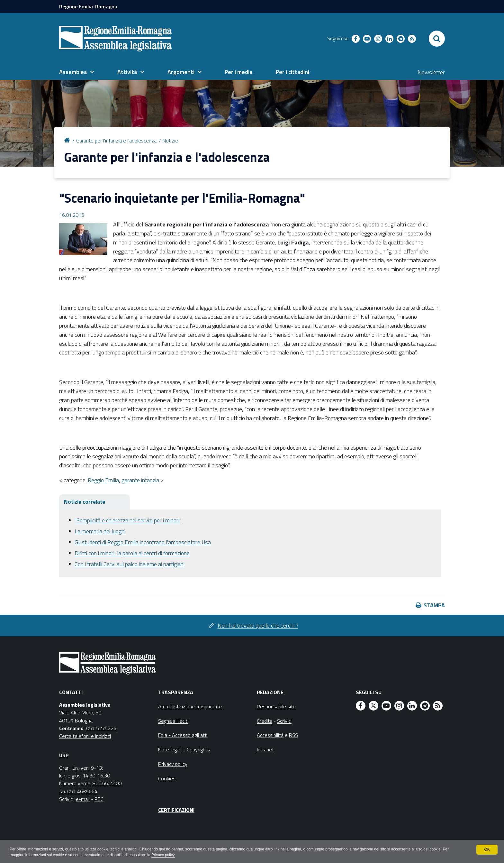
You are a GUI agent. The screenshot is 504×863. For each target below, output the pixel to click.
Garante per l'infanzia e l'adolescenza (116, 141)
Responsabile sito (276, 706)
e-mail (83, 799)
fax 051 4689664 (78, 791)
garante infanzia (140, 480)
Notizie (170, 141)
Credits (265, 721)
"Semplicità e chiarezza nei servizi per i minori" (128, 520)
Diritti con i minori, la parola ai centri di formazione (132, 553)
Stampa (434, 605)
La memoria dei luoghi (100, 531)
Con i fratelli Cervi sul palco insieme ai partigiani (130, 564)
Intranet (265, 749)
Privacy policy (165, 855)
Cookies (167, 778)
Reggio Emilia (103, 480)
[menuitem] (76, 72)
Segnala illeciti (173, 721)
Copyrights (198, 749)
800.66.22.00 (107, 783)
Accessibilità (270, 735)
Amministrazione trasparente (190, 706)
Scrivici (284, 721)
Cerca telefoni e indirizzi (85, 736)
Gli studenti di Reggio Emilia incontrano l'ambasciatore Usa (143, 542)
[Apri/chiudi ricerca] (437, 39)
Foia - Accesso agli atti (183, 735)
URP (64, 755)
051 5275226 (101, 728)
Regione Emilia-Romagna (88, 6)
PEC (99, 799)
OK (487, 849)
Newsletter (431, 72)
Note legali (170, 749)
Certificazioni (176, 810)
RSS (293, 735)
